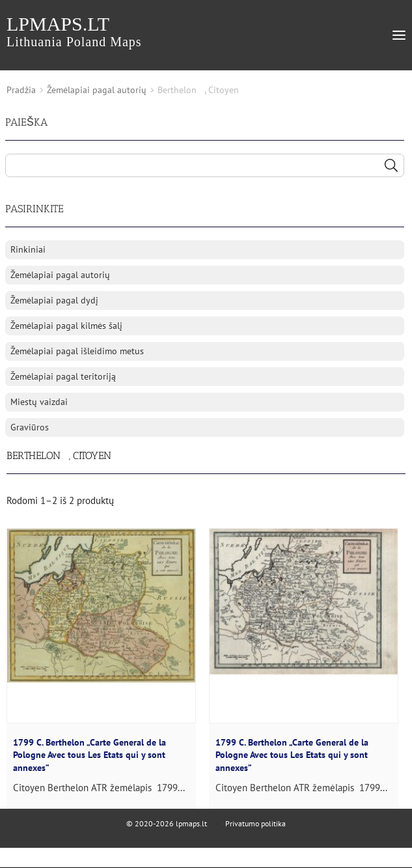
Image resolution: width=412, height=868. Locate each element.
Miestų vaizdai (39, 402)
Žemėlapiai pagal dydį (54, 300)
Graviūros (30, 427)
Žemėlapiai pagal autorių (97, 90)
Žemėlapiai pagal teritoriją (63, 376)
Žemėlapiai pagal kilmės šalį (66, 326)
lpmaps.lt (74, 31)
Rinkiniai (28, 249)
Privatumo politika (255, 823)
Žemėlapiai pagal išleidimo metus (77, 351)
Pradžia (21, 90)
